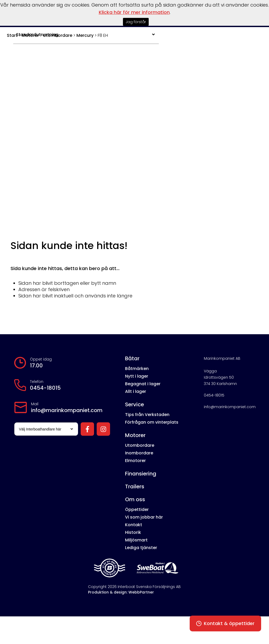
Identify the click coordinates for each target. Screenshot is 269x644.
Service (134, 404)
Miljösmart (136, 540)
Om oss (135, 499)
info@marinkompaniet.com (67, 410)
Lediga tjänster (141, 548)
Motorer (135, 435)
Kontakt (134, 525)
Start (12, 35)
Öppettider (137, 509)
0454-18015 (45, 388)
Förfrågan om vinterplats (152, 422)
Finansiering (141, 474)
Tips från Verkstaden (147, 415)
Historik (133, 532)
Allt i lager (136, 391)
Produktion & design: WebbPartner (121, 592)
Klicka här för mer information (134, 12)
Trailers (135, 486)
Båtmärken (137, 369)
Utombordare (140, 445)
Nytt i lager (137, 376)
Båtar (132, 358)
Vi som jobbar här (144, 517)
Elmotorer (135, 461)
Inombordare (139, 453)
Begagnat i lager (143, 384)
